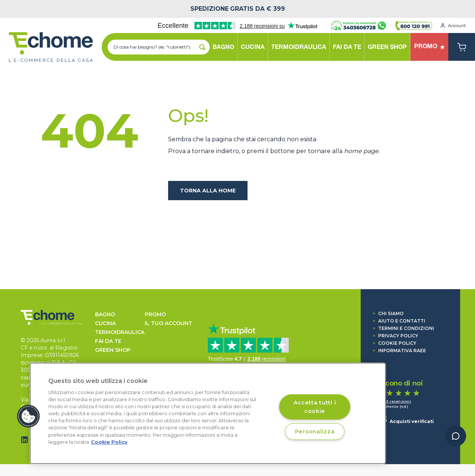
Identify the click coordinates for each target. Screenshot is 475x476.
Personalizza (315, 431)
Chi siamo (388, 313)
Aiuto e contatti (399, 321)
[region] (208, 413)
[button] (29, 416)
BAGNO (105, 314)
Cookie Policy (394, 343)
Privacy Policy (395, 336)
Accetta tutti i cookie (315, 406)
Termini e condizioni (403, 328)
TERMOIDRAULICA (120, 332)
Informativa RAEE (399, 351)
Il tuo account (168, 323)
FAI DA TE (108, 341)
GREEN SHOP (113, 350)
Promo (155, 314)
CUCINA (105, 323)
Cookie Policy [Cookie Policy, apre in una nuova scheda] (109, 442)
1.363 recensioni (394, 401)
